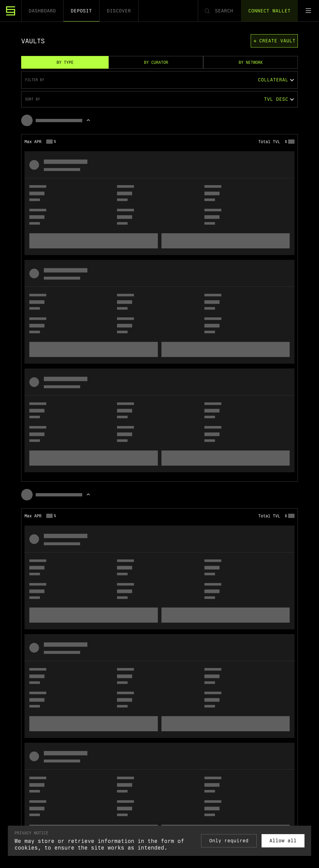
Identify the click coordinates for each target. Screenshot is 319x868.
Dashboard (42, 11)
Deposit (81, 11)
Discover (119, 11)
